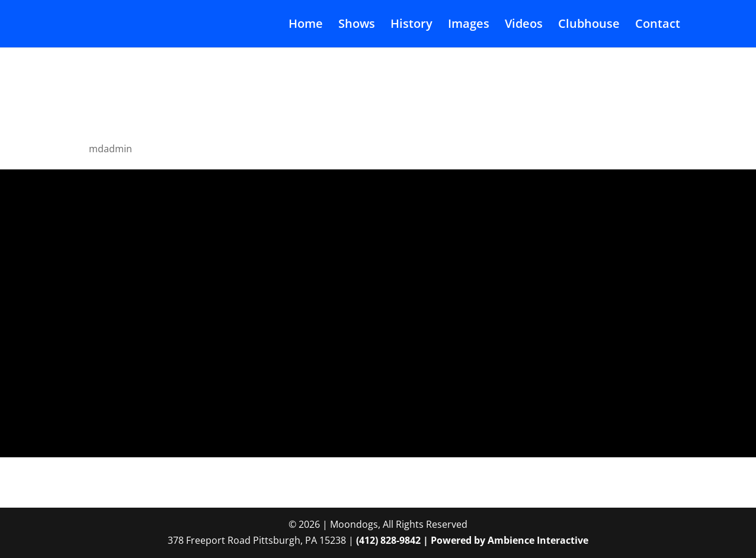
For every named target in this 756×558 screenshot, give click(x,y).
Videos (524, 25)
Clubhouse (589, 25)
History (411, 25)
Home (306, 25)
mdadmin (110, 149)
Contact (658, 25)
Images (469, 25)
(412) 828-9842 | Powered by (422, 540)
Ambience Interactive (538, 540)
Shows (357, 25)
